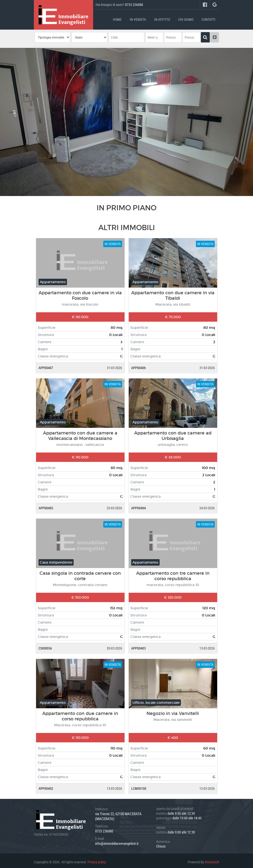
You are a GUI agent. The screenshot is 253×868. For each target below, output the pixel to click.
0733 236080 (134, 5)
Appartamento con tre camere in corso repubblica (173, 573)
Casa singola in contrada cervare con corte (80, 573)
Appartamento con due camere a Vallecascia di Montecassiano (80, 433)
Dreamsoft (212, 859)
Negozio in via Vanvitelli (173, 711)
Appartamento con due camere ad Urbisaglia (173, 433)
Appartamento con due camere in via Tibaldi (173, 293)
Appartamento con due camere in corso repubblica (80, 713)
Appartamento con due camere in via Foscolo (80, 293)
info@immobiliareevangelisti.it (117, 841)
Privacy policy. (97, 859)
